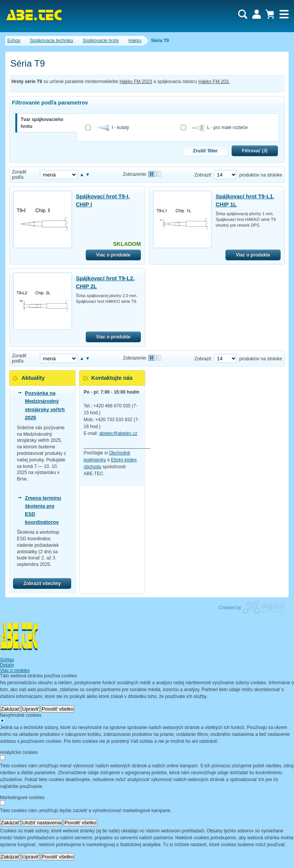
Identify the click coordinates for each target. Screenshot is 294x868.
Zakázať (10, 709)
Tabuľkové (158, 174)
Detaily (7, 665)
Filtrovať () (255, 151)
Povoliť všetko (58, 709)
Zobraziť (203, 175)
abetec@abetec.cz (118, 433)
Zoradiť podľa (19, 175)
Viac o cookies (15, 670)
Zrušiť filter (205, 151)
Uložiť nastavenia (42, 823)
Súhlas (7, 660)
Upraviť (31, 709)
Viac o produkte (113, 255)
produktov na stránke (261, 175)
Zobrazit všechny (42, 584)
